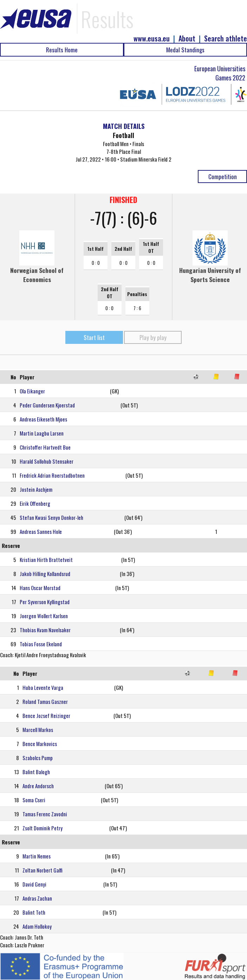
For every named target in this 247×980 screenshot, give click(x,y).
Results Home (62, 50)
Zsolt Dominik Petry (43, 828)
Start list (94, 337)
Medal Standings (185, 50)
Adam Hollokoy (37, 926)
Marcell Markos (38, 730)
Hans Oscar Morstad (40, 588)
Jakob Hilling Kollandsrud (45, 574)
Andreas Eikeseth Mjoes (43, 419)
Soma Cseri (34, 800)
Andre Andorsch (38, 786)
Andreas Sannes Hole (41, 531)
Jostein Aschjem (36, 489)
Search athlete (226, 38)
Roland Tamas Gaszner (45, 701)
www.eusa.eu (152, 38)
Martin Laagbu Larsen (42, 433)
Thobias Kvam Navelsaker (45, 630)
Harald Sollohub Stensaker (47, 461)
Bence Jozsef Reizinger (46, 716)
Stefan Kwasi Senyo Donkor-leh (51, 517)
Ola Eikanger (32, 391)
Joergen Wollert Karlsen (44, 616)
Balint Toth (34, 912)
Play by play (153, 337)
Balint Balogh (36, 772)
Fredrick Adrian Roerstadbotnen (52, 475)
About (187, 38)
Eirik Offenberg (35, 503)
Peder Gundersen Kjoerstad (47, 405)
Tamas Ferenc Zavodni (45, 814)
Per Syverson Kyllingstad (45, 602)
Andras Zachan (37, 898)
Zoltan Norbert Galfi (43, 870)
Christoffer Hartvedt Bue (45, 447)
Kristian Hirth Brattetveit (46, 560)
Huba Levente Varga (43, 687)
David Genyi (34, 884)
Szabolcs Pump (38, 758)
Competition (223, 177)
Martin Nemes (37, 856)
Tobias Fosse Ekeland (41, 644)
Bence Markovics (40, 744)
